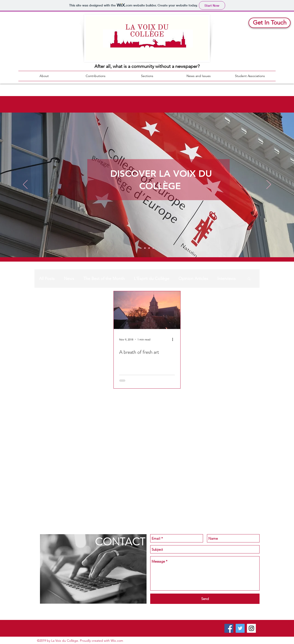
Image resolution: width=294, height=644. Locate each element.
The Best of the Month (104, 279)
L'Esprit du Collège (152, 279)
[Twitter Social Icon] (240, 628)
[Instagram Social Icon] (251, 628)
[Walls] (153, 248)
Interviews (226, 279)
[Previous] (25, 185)
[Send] (205, 599)
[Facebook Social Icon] (229, 628)
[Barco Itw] (149, 248)
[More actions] (174, 339)
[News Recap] (145, 248)
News (69, 279)
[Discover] (141, 248)
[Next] (269, 185)
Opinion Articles (193, 279)
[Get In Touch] (270, 23)
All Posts (47, 279)
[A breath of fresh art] (147, 310)
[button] (249, 279)
